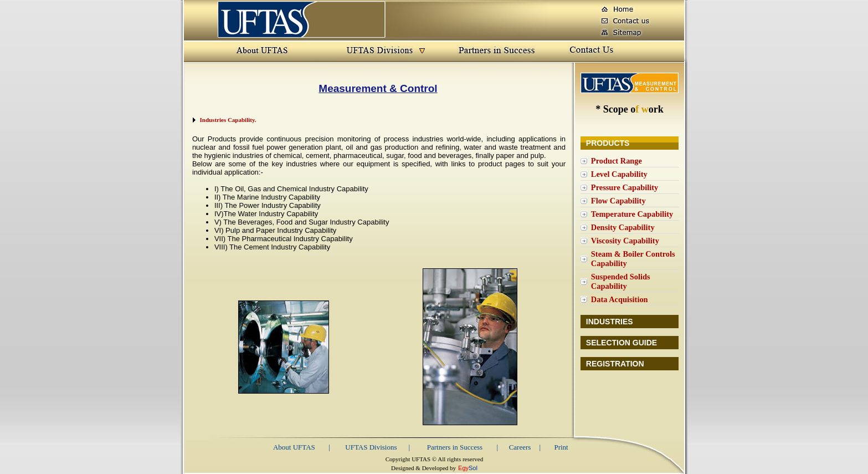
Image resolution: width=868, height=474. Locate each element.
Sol (473, 468)
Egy (463, 468)
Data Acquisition (620, 299)
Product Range (617, 161)
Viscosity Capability (625, 241)
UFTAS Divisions (371, 447)
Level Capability (619, 174)
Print (561, 447)
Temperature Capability (632, 214)
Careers (520, 447)
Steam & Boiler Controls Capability (633, 259)
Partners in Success (455, 447)
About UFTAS (294, 447)
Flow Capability (618, 201)
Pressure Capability (625, 187)
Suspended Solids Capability (621, 281)
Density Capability (623, 227)
